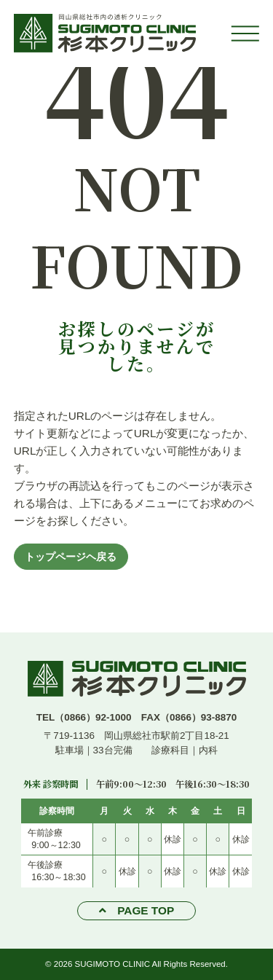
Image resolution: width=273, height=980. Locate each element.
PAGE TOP (146, 910)
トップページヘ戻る (71, 557)
